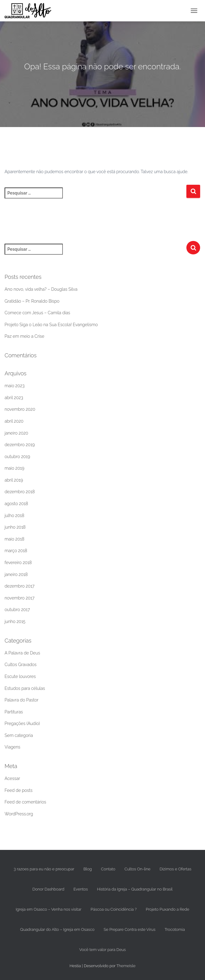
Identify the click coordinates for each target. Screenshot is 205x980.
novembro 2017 (20, 598)
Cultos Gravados (21, 665)
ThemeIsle (126, 966)
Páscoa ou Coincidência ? (114, 909)
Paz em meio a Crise (24, 336)
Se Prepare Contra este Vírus (130, 929)
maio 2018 (14, 539)
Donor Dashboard (48, 889)
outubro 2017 (17, 610)
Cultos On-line (137, 869)
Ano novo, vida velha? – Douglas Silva (41, 289)
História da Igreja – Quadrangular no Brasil (135, 889)
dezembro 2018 (20, 492)
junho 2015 (15, 621)
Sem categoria (19, 735)
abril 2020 (14, 421)
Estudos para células (25, 688)
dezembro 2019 (20, 445)
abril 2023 (14, 398)
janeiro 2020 (16, 433)
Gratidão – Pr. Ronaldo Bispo (32, 301)
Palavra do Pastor (22, 700)
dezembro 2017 (20, 586)
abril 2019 (14, 480)
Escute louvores (20, 676)
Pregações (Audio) (22, 723)
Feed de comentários (25, 802)
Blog (88, 869)
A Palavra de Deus (22, 653)
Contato (108, 869)
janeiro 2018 (16, 574)
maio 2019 (14, 468)
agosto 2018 (16, 504)
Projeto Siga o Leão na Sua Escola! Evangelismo (51, 325)
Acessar (12, 778)
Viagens (12, 747)
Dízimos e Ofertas (175, 869)
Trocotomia (174, 929)
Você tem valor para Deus (103, 950)
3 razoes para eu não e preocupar (44, 869)
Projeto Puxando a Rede (168, 909)
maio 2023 (14, 386)
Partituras (14, 712)
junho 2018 (15, 527)
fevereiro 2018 (18, 563)
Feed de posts (19, 790)
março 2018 (16, 551)
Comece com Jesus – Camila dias (37, 313)
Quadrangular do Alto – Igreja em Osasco (57, 929)
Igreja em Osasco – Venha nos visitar (49, 909)
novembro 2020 (20, 409)
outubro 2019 (17, 457)
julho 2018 (14, 516)
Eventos (81, 889)
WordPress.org (19, 814)
